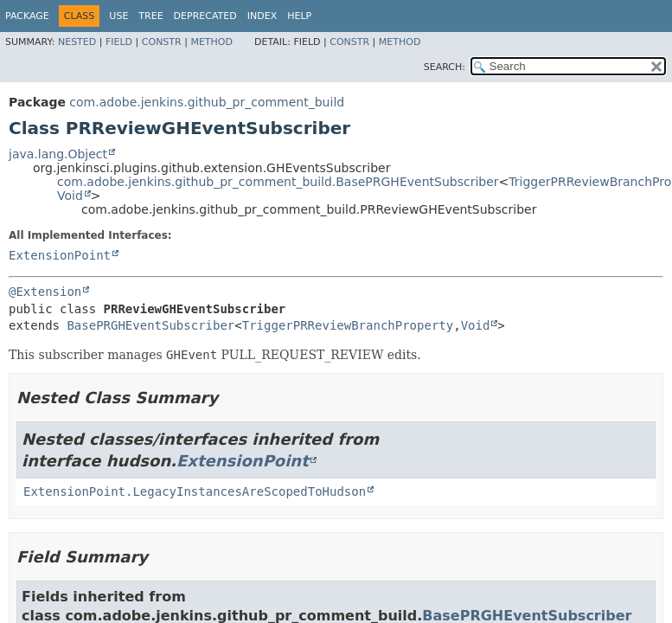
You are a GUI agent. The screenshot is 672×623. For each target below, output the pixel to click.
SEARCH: (445, 67)
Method (211, 42)
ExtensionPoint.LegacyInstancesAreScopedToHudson (195, 491)
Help (299, 16)
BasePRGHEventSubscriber (150, 325)
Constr (162, 42)
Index (262, 16)
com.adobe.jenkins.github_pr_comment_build (207, 102)
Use (118, 16)
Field (119, 42)
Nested (77, 42)
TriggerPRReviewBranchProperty (348, 325)
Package (27, 16)
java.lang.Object (58, 154)
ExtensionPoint (60, 255)
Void (70, 196)
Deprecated (205, 16)
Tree (150, 16)
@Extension (45, 292)
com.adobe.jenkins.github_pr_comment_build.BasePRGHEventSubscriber (278, 182)
